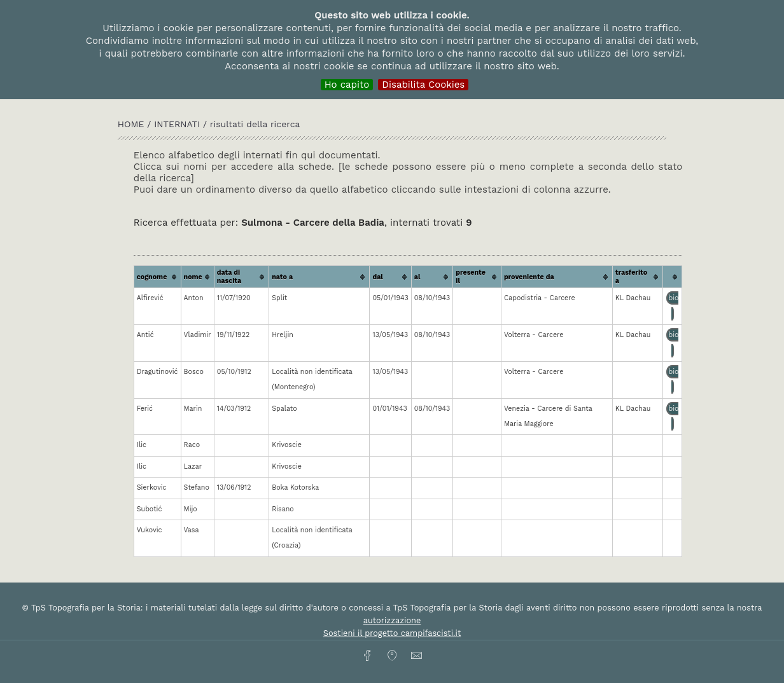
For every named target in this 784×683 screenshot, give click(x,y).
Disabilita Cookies (423, 85)
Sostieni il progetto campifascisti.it (392, 633)
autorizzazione (392, 620)
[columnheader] (158, 277)
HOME (132, 124)
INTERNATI (177, 124)
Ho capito (347, 85)
